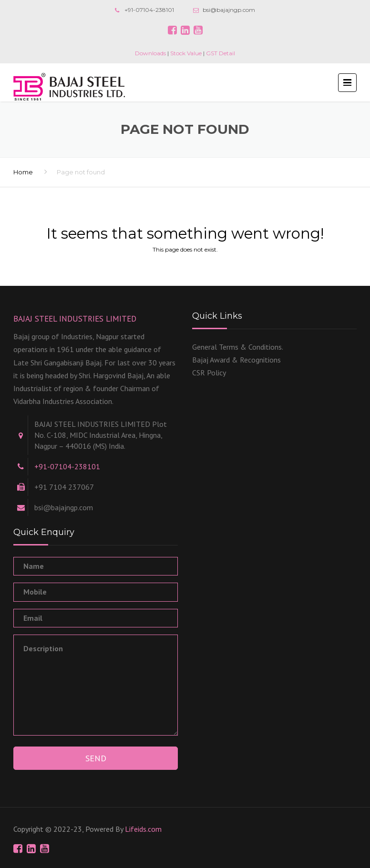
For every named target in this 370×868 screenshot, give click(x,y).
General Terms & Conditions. (238, 347)
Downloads (150, 53)
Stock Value (186, 53)
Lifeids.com (143, 829)
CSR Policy (209, 373)
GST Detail (221, 53)
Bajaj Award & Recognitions (236, 360)
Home (23, 172)
